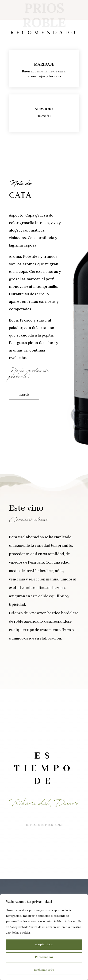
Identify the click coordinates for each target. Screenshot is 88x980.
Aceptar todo (44, 944)
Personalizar (44, 957)
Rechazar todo (44, 970)
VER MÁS (24, 395)
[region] (44, 937)
